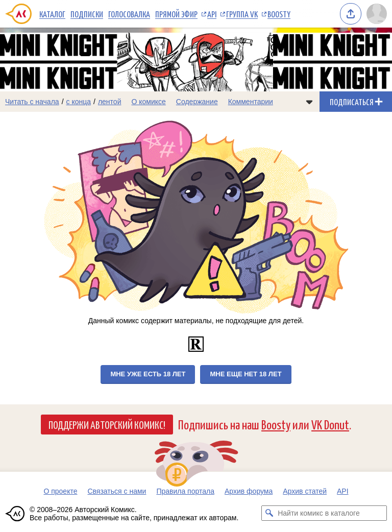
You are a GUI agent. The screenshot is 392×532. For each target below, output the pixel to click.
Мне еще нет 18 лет (246, 374)
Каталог (52, 14)
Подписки (87, 14)
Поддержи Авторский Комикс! (107, 424)
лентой (110, 102)
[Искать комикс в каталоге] (269, 513)
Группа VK (242, 14)
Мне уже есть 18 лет (148, 374)
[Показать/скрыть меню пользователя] (377, 14)
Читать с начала (32, 102)
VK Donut (330, 424)
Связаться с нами (117, 491)
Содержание (197, 102)
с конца (79, 102)
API (212, 14)
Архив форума (249, 491)
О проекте (60, 491)
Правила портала (185, 491)
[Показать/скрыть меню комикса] (309, 102)
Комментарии (251, 102)
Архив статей (305, 491)
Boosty (279, 14)
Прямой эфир (176, 14)
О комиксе (148, 102)
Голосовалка (129, 14)
